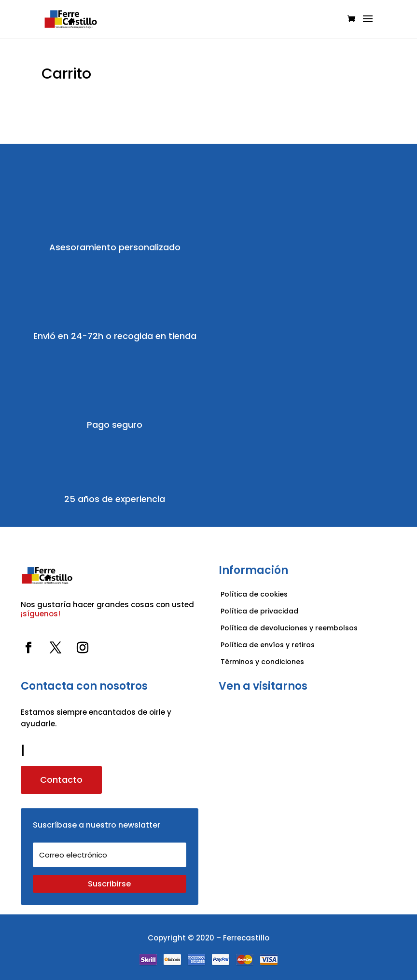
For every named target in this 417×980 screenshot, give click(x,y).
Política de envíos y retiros (268, 645)
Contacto (61, 780)
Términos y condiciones (263, 662)
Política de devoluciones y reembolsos (289, 628)
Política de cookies (254, 594)
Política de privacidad (259, 611)
